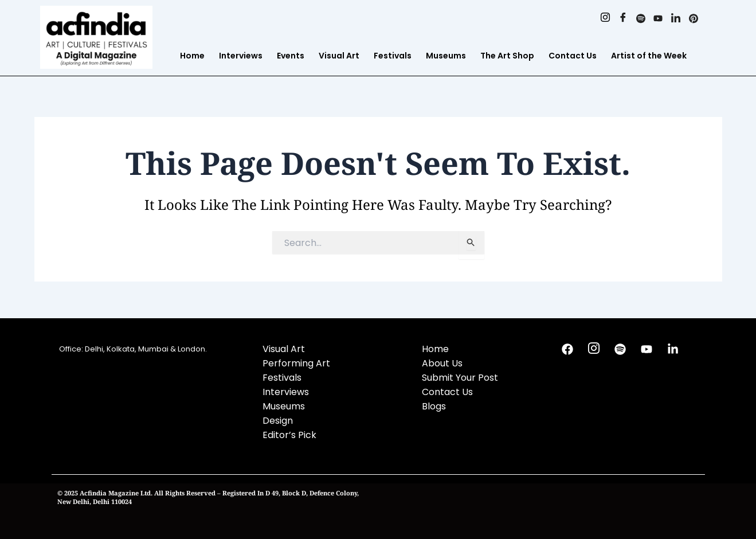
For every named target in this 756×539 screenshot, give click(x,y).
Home (192, 56)
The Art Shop (507, 56)
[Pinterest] (694, 19)
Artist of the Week (649, 56)
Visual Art (339, 56)
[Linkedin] (676, 19)
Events (291, 56)
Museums (446, 56)
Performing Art (296, 363)
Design (278, 421)
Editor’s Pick (289, 435)
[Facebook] (623, 19)
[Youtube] (658, 19)
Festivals (393, 56)
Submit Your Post (460, 378)
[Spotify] (641, 19)
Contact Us (573, 56)
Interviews (241, 56)
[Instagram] (605, 19)
